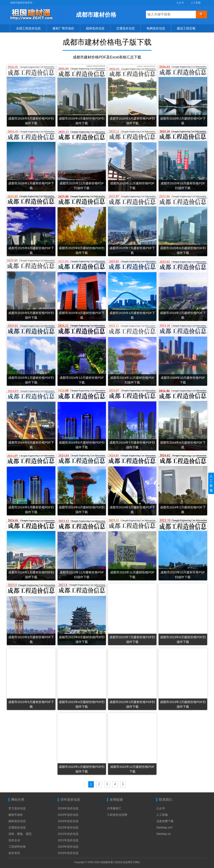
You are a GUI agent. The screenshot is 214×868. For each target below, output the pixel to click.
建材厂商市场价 (63, 28)
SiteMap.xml (164, 827)
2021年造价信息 (68, 840)
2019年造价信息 (68, 853)
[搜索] (201, 15)
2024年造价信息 (68, 821)
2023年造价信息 (68, 827)
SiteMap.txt (163, 834)
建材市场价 (16, 815)
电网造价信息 (156, 28)
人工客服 (196, 3)
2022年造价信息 (68, 834)
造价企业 (14, 840)
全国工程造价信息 (28, 28)
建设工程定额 (186, 28)
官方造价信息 (17, 808)
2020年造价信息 (68, 847)
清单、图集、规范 (20, 834)
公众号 (180, 3)
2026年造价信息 (68, 808)
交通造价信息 (126, 28)
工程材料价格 (17, 847)
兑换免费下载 (165, 821)
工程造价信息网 (117, 815)
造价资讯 (14, 853)
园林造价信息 (95, 28)
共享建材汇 (114, 808)
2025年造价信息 (68, 815)
